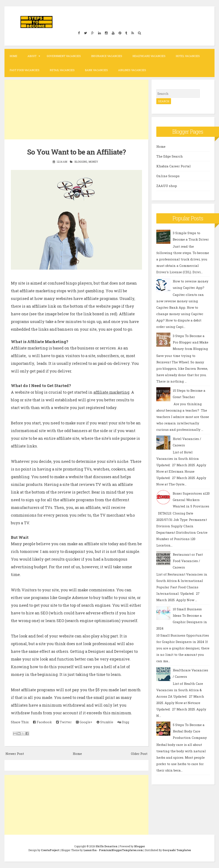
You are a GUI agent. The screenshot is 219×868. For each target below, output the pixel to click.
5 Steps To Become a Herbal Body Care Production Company (190, 731)
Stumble (105, 722)
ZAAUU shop (167, 186)
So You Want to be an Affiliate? (76, 152)
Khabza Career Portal (173, 166)
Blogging (81, 162)
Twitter (64, 722)
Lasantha (90, 850)
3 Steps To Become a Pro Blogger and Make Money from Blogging (191, 342)
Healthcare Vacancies (149, 56)
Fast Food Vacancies (25, 70)
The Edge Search (170, 156)
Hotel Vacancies (188, 56)
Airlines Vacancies (132, 70)
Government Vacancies (64, 56)
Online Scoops (168, 176)
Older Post (139, 754)
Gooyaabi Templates (177, 850)
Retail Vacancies (62, 70)
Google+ (84, 722)
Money (93, 162)
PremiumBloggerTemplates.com (121, 850)
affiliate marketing (111, 392)
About (32, 56)
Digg (123, 722)
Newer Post (15, 754)
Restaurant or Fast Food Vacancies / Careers (188, 561)
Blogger (139, 846)
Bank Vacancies (96, 70)
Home (13, 56)
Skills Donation (107, 846)
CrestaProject (50, 850)
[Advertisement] (76, 110)
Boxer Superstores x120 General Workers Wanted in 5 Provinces (191, 500)
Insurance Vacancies (107, 56)
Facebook (42, 722)
